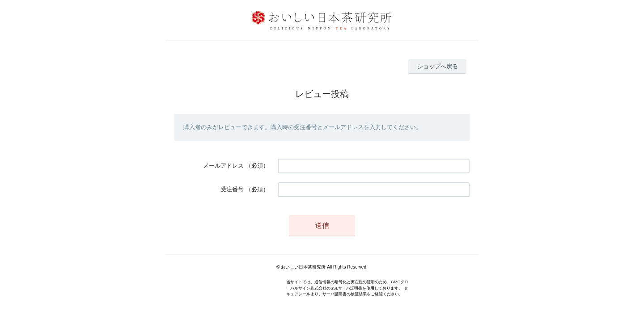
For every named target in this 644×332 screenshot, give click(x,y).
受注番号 (232, 189)
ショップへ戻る (438, 66)
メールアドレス (223, 166)
